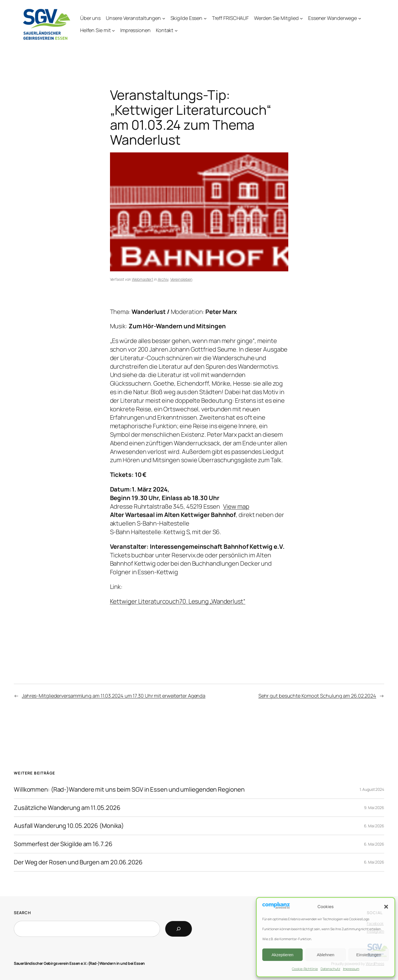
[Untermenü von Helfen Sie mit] (113, 31)
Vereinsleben (181, 279)
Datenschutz (330, 969)
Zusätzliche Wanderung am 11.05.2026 (67, 808)
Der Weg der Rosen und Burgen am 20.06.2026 (78, 862)
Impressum (351, 969)
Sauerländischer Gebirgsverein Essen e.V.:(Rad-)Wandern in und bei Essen (79, 963)
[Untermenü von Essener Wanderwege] (360, 18)
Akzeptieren (282, 955)
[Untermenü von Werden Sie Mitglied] (301, 18)
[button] (386, 907)
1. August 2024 (372, 789)
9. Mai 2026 (374, 808)
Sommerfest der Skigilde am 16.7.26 (63, 844)
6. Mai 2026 (374, 826)
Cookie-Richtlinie (305, 969)
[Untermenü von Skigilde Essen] (205, 18)
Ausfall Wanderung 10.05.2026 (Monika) (69, 826)
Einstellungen (369, 955)
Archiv (163, 279)
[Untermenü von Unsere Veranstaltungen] (164, 18)
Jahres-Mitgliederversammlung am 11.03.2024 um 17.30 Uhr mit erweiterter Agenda (114, 696)
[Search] (179, 929)
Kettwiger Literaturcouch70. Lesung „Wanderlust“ (178, 601)
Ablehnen (325, 955)
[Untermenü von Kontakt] (176, 31)
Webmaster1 (142, 279)
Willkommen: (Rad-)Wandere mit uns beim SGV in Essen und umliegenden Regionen (129, 790)
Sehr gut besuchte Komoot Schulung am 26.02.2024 (317, 696)
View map (236, 506)
